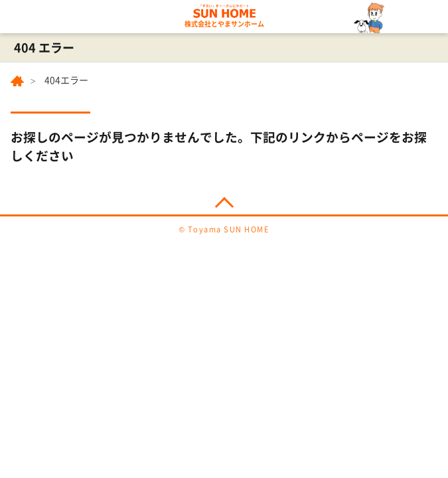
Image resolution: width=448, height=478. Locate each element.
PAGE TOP (224, 199)
